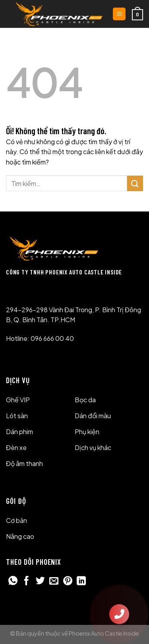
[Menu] (119, 14)
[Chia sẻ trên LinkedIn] (81, 581)
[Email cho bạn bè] (54, 581)
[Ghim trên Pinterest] (68, 581)
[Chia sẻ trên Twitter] (40, 581)
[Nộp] (135, 183)
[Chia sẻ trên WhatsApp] (13, 581)
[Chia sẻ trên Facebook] (26, 581)
